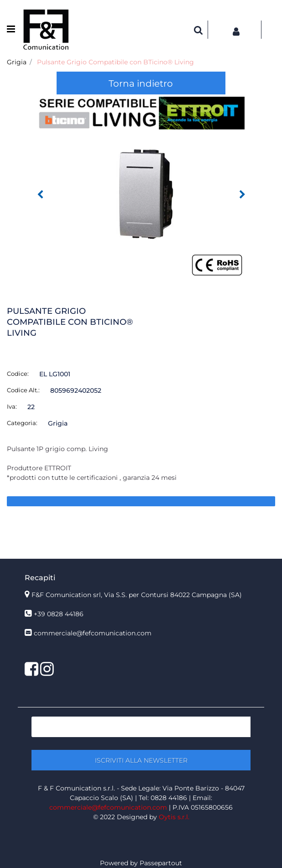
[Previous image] (40, 195)
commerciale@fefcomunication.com (93, 633)
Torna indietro (141, 83)
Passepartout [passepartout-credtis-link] (161, 863)
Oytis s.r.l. (174, 817)
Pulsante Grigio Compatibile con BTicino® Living (115, 62)
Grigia (17, 62)
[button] (141, 187)
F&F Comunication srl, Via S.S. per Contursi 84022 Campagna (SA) (137, 595)
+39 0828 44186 (59, 614)
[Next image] (242, 195)
